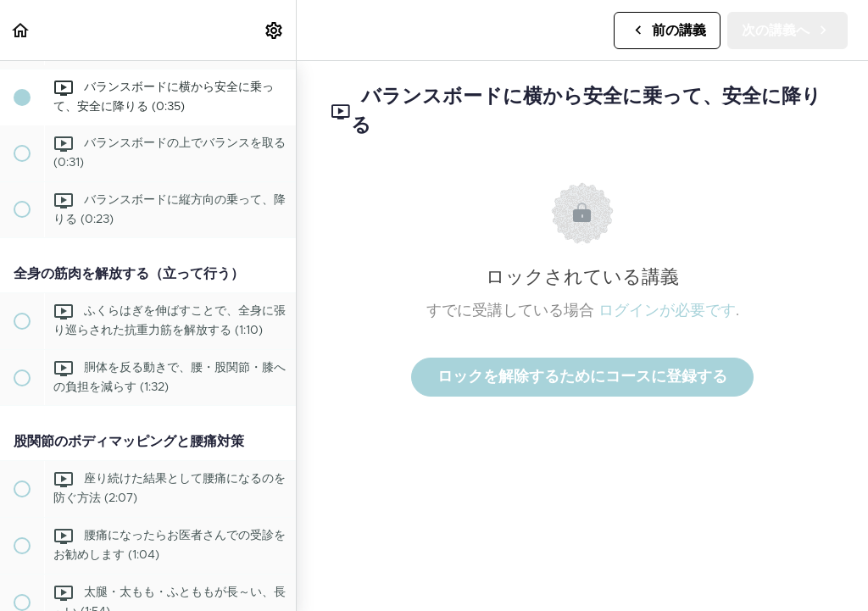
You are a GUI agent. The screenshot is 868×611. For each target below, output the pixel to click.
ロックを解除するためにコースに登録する (582, 377)
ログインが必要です (667, 311)
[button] (21, 30)
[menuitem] (275, 30)
